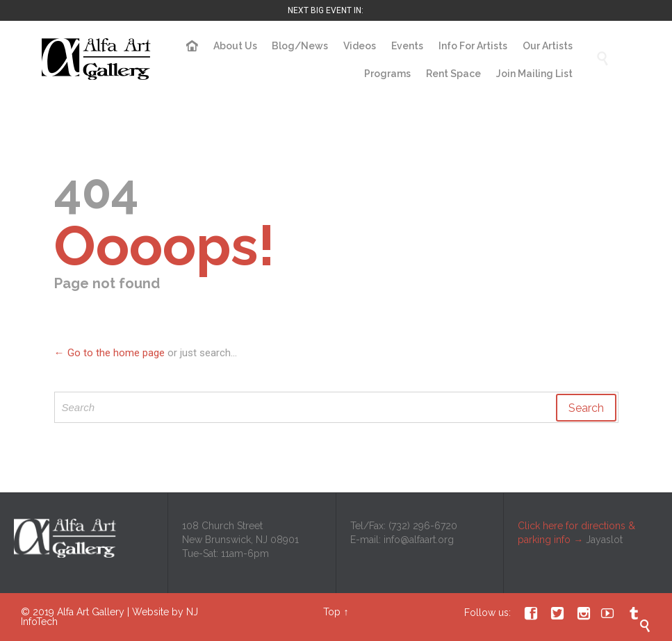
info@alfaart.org (419, 540)
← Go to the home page (109, 353)
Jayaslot (604, 540)
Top (332, 612)
